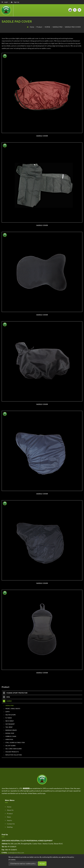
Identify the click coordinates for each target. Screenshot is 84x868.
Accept (42, 864)
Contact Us (10, 824)
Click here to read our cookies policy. (23, 864)
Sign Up (15, 2)
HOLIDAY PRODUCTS (11, 752)
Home (32, 27)
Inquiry (8, 820)
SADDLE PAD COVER (73, 27)
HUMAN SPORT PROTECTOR (15, 693)
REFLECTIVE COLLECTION (13, 755)
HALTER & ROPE (10, 715)
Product (40, 27)
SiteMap (9, 827)
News (8, 817)
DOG (6, 697)
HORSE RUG (8, 739)
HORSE (48, 27)
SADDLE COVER (42, 136)
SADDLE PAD (58, 27)
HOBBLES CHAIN (10, 736)
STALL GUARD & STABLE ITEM (14, 743)
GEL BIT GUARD (10, 746)
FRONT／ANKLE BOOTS (12, 709)
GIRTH (7, 712)
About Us (9, 810)
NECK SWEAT (9, 721)
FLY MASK (8, 718)
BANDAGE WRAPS (10, 730)
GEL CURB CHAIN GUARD (13, 749)
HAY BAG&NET (9, 724)
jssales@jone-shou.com (16, 853)
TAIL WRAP (8, 727)
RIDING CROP (9, 733)
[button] (70, 10)
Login (5, 2)
